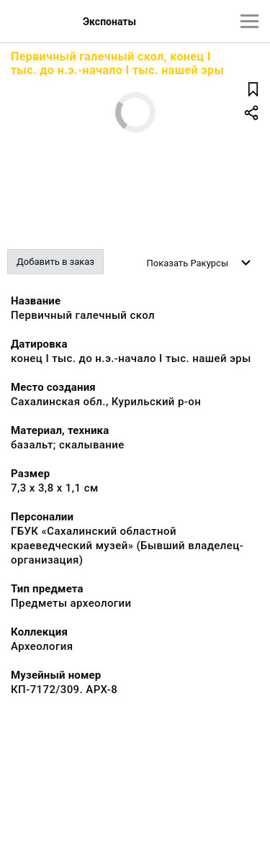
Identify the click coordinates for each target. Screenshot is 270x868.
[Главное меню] (249, 21)
